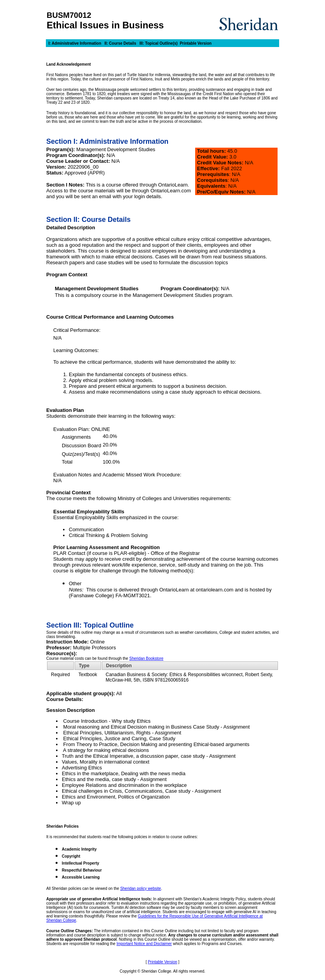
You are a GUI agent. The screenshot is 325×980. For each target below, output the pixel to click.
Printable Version (196, 43)
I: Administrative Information (74, 43)
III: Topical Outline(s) (159, 43)
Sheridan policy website (141, 888)
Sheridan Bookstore (146, 658)
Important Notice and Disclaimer (144, 944)
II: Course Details (121, 43)
